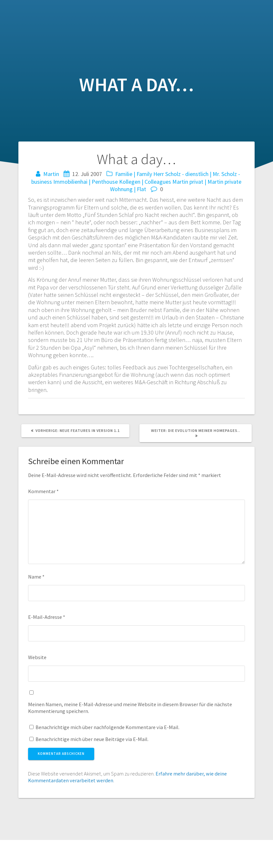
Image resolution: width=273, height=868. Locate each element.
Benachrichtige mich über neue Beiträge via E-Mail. (92, 739)
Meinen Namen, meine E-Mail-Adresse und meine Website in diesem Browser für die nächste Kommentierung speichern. (130, 708)
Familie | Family (134, 174)
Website (37, 657)
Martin (51, 174)
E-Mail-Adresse (47, 617)
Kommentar (43, 491)
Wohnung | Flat (128, 189)
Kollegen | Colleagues (145, 182)
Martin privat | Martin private (207, 182)
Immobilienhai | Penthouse (86, 182)
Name (36, 577)
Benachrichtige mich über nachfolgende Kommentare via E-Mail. (107, 727)
